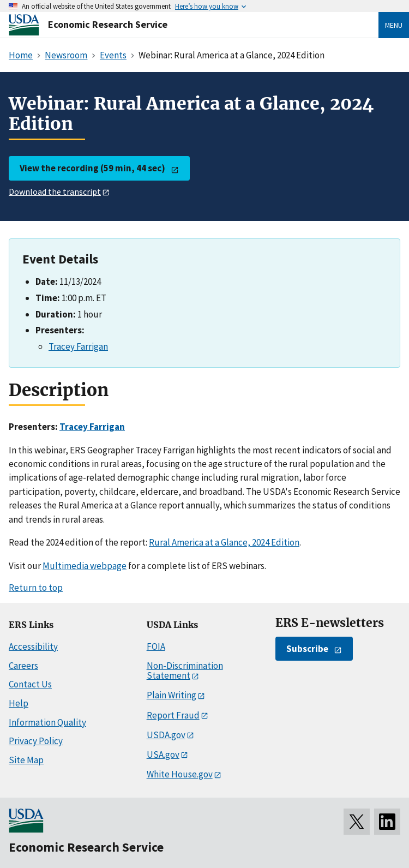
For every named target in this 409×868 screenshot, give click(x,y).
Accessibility (33, 646)
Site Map (26, 760)
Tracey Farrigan (78, 346)
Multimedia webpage (85, 566)
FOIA (156, 646)
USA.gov (163, 755)
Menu (394, 25)
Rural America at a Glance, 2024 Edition (224, 542)
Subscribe (307, 649)
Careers (23, 666)
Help (19, 703)
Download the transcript (55, 191)
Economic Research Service (108, 24)
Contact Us (30, 684)
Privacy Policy (36, 741)
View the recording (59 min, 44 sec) (92, 168)
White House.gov (180, 774)
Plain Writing (172, 695)
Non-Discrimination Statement (185, 671)
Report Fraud (173, 715)
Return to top (36, 588)
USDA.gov (166, 735)
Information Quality (47, 722)
